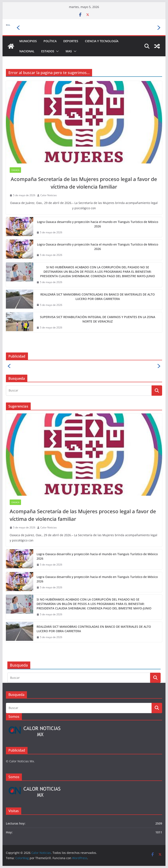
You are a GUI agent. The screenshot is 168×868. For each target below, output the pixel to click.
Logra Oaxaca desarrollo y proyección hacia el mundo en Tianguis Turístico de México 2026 (98, 224)
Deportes (71, 41)
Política (50, 41)
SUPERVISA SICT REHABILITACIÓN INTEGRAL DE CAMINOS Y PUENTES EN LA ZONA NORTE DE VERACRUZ (98, 319)
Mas (69, 51)
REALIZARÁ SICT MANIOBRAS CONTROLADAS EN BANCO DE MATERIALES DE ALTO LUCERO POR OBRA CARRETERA (98, 297)
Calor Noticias (49, 195)
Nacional (27, 51)
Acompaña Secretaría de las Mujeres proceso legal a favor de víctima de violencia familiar (84, 183)
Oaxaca (15, 170)
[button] (57, 51)
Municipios (28, 41)
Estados (48, 51)
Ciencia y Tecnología (102, 41)
